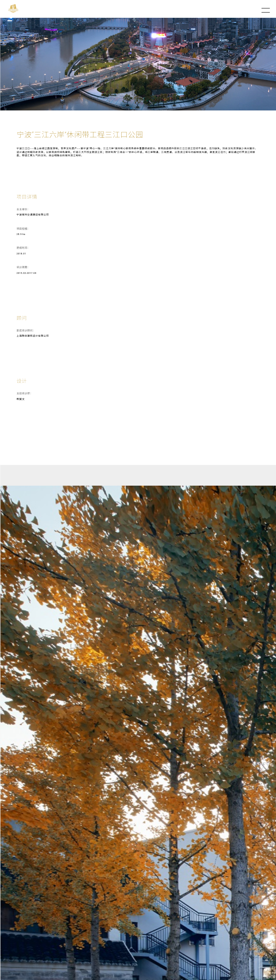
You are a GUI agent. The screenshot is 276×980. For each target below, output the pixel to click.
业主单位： (23, 209)
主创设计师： (25, 393)
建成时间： (23, 248)
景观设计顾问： (26, 330)
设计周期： (23, 267)
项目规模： (23, 229)
